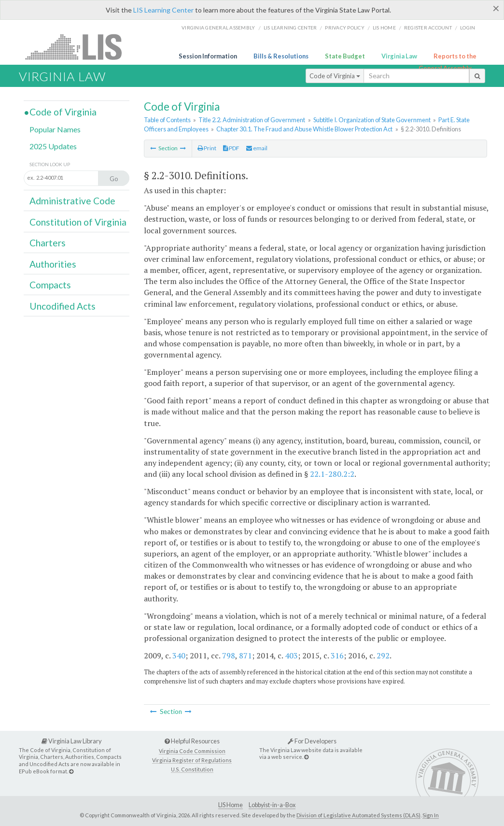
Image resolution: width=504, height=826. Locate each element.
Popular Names (55, 129)
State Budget (345, 56)
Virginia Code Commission (192, 751)
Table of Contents (167, 120)
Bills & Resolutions (281, 56)
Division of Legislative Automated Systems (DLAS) (358, 815)
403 (291, 655)
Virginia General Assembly (218, 28)
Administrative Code (72, 201)
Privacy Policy (345, 28)
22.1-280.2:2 (332, 474)
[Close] (496, 8)
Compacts (50, 285)
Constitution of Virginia (78, 222)
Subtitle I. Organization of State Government (372, 120)
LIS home (384, 28)
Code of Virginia (335, 76)
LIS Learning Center (163, 10)
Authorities (53, 264)
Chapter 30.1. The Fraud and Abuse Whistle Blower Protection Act (304, 129)
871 (245, 655)
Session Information (208, 56)
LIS (79, 47)
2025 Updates (53, 146)
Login (468, 28)
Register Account (428, 28)
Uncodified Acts (63, 306)
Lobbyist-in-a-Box (272, 805)
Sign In (431, 815)
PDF (231, 148)
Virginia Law (399, 56)
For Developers (312, 741)
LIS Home (231, 805)
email (257, 148)
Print (207, 148)
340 (179, 655)
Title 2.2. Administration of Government (252, 120)
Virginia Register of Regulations (192, 760)
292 (383, 655)
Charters (48, 243)
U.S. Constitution (192, 769)
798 (229, 655)
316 (337, 655)
